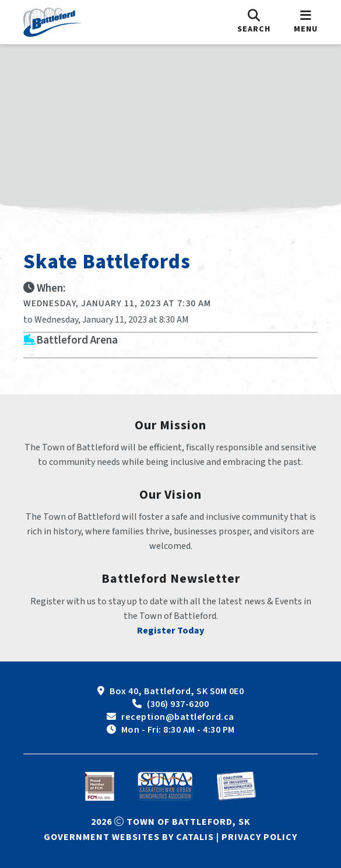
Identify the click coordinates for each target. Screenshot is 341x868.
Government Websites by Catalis (129, 837)
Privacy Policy (259, 837)
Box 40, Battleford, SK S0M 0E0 (177, 691)
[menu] (306, 22)
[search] (254, 22)
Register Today (171, 631)
